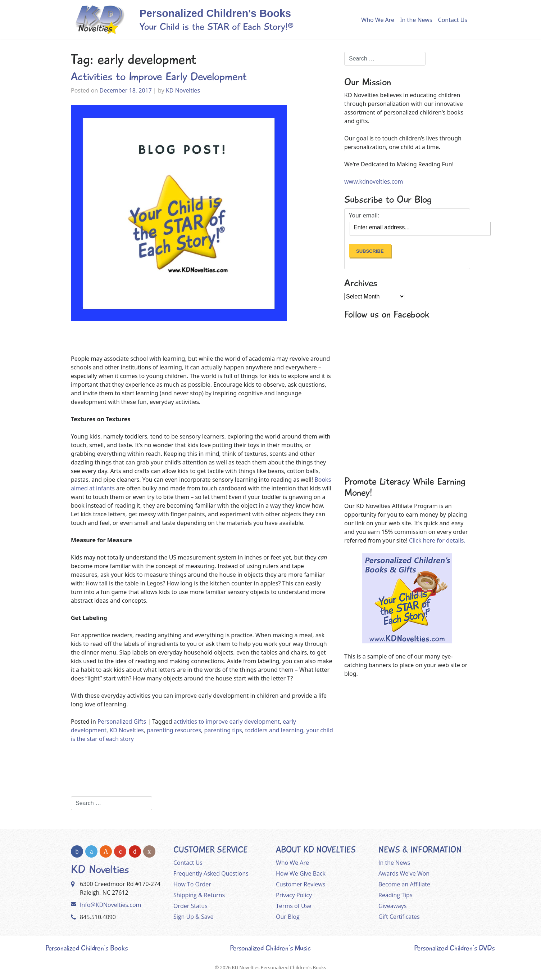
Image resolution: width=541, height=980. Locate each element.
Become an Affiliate (404, 884)
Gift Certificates (399, 917)
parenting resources (174, 730)
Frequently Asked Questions (211, 873)
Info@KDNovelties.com (110, 905)
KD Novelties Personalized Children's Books (279, 967)
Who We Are (378, 20)
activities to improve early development (227, 721)
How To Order (192, 884)
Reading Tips (395, 895)
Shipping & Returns (199, 895)
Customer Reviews (301, 884)
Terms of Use (294, 906)
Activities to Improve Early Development (159, 77)
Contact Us (453, 20)
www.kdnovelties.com (374, 181)
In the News (416, 20)
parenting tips (223, 730)
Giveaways (392, 906)
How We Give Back (301, 873)
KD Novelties (183, 90)
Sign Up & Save (194, 917)
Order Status (190, 906)
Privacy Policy (294, 895)
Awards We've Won (404, 873)
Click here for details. (437, 540)
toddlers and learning (274, 730)
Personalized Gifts (122, 721)
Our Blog (288, 917)
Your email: (364, 215)
